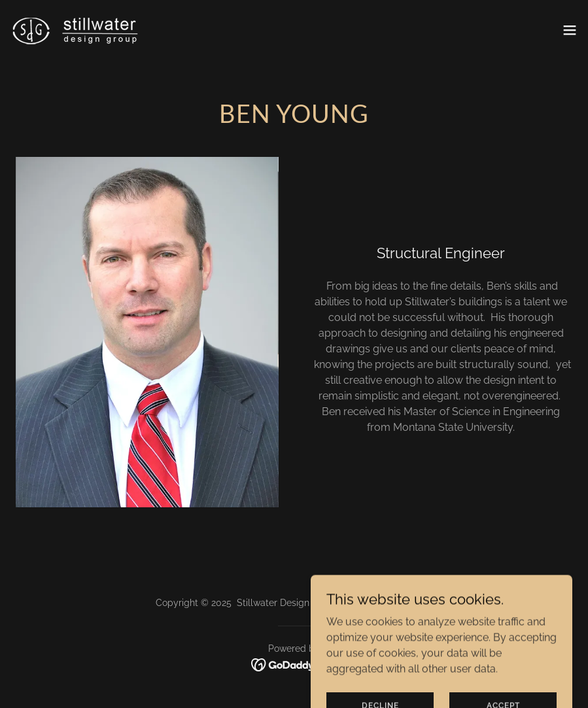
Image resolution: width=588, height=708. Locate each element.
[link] (76, 30)
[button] (570, 30)
